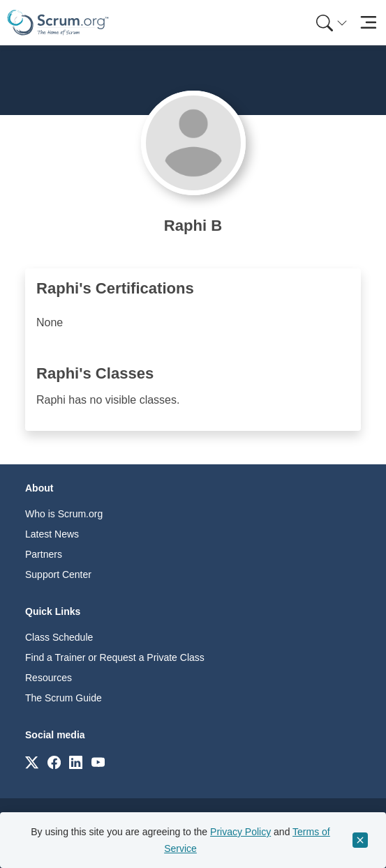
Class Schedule (59, 637)
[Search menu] (332, 23)
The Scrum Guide (64, 698)
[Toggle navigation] (368, 23)
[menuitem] (330, 23)
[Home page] (58, 23)
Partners (44, 554)
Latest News (52, 534)
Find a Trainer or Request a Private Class (115, 657)
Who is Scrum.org (64, 514)
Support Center (58, 574)
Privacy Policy (240, 832)
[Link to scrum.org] (32, 762)
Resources (49, 678)
